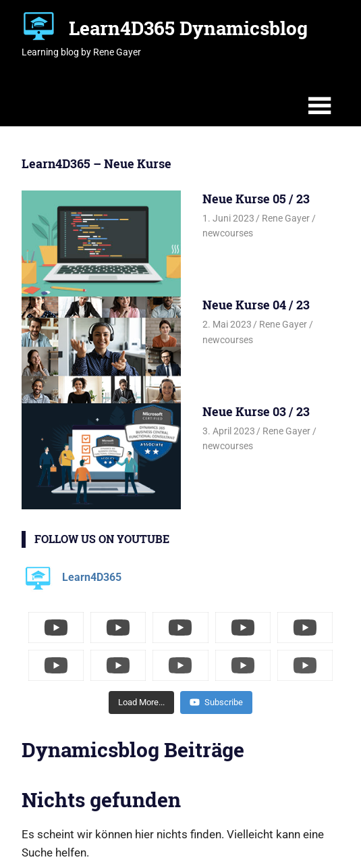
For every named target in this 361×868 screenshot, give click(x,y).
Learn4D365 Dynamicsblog (188, 28)
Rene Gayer (286, 218)
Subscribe (216, 702)
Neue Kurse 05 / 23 (256, 199)
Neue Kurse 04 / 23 (256, 305)
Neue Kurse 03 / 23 (256, 411)
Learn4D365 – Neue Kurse (96, 163)
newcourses (228, 233)
